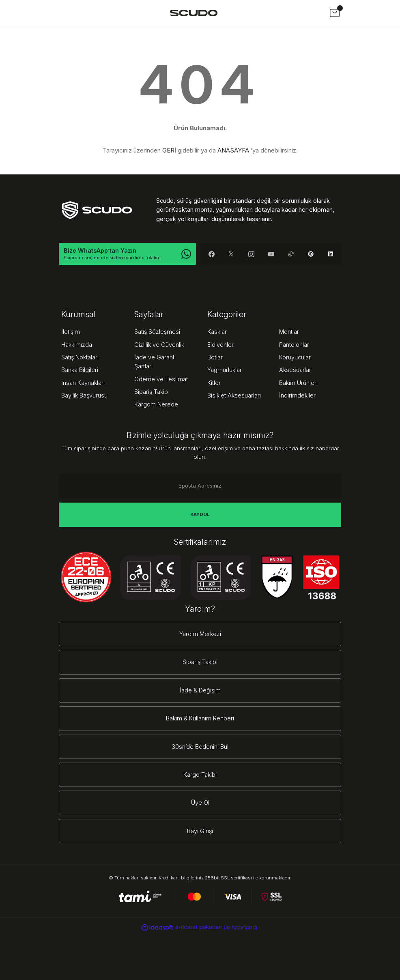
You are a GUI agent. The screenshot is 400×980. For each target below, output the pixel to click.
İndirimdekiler (297, 395)
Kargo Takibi (200, 775)
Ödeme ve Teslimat (161, 379)
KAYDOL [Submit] (200, 514)
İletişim (71, 332)
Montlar (289, 332)
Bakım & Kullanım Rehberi (200, 718)
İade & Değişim (200, 690)
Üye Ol (200, 803)
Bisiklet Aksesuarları (234, 395)
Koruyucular (295, 357)
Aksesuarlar (295, 370)
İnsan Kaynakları (83, 383)
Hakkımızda (77, 345)
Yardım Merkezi (200, 634)
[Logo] (194, 13)
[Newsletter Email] (200, 486)
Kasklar (217, 332)
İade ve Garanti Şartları (155, 362)
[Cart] (335, 13)
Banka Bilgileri (80, 370)
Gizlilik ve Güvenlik (159, 345)
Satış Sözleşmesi (157, 332)
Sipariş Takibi (200, 662)
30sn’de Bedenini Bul (200, 747)
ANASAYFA (233, 150)
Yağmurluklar (225, 370)
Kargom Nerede (156, 404)
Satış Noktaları (80, 357)
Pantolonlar (294, 345)
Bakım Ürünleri (298, 383)
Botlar (215, 357)
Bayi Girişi (200, 831)
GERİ (169, 150)
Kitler (214, 383)
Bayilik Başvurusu (84, 395)
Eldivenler (220, 345)
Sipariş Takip (151, 392)
